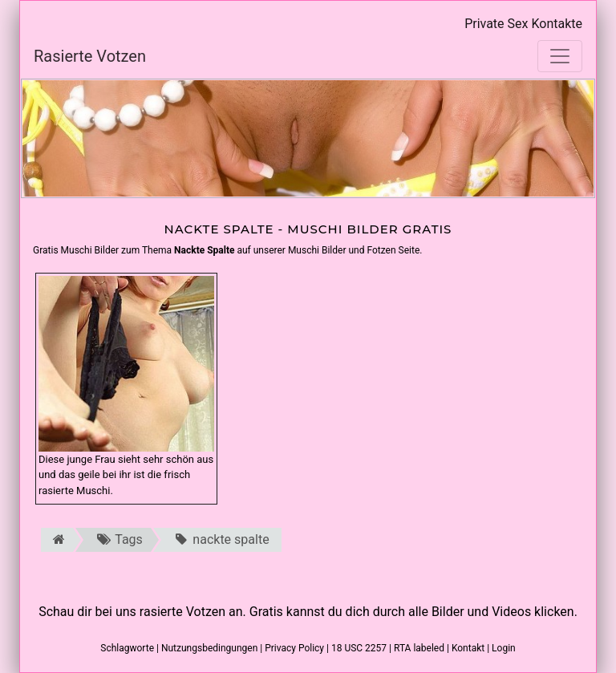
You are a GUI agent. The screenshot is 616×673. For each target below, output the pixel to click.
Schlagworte (127, 648)
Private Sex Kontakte (523, 24)
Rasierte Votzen (90, 56)
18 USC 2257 (359, 648)
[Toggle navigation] (560, 56)
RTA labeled (419, 648)
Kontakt (468, 648)
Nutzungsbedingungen (209, 648)
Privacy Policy (294, 648)
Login (504, 648)
